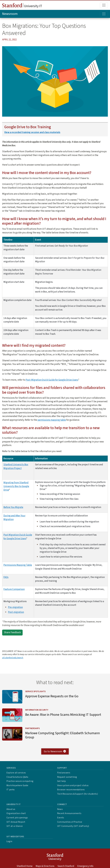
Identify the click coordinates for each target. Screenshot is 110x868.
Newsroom (10, 14)
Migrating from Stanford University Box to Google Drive (16, 486)
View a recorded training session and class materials (32, 132)
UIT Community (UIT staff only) (73, 829)
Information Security (38, 711)
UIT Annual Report (16, 824)
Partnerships (34, 730)
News (60, 812)
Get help (62, 784)
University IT (22, 6)
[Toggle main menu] (104, 5)
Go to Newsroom (55, 754)
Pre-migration (15, 607)
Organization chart (16, 816)
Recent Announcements (69, 816)
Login (9, 844)
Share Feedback (12, 632)
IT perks (11, 792)
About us (11, 812)
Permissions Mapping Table (18, 565)
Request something (67, 779)
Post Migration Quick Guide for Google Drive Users (18, 537)
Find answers (64, 775)
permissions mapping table (52, 420)
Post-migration (16, 612)
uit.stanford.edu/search (13, 658)
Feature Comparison (14, 589)
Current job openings (17, 820)
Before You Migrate (13, 507)
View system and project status (73, 788)
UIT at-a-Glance (15, 829)
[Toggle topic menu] (104, 14)
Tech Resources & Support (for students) (77, 796)
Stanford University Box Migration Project (16, 466)
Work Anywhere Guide (17, 788)
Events (61, 820)
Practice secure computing (20, 784)
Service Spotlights (37, 691)
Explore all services (16, 775)
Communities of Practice (70, 824)
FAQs (6, 577)
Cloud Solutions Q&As (17, 779)
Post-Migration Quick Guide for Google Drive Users (52, 380)
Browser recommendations (71, 792)
